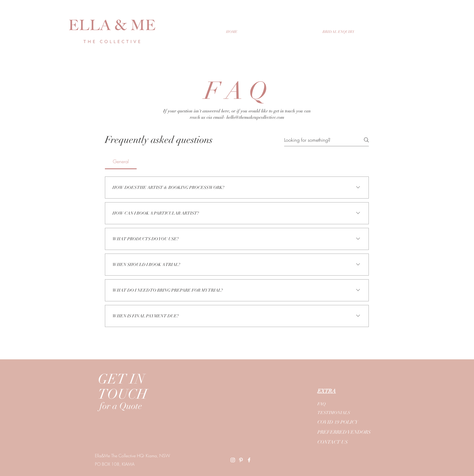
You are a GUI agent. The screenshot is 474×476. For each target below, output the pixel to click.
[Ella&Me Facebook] (249, 460)
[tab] (121, 161)
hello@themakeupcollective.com (255, 117)
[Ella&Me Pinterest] (241, 460)
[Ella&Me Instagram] (233, 460)
